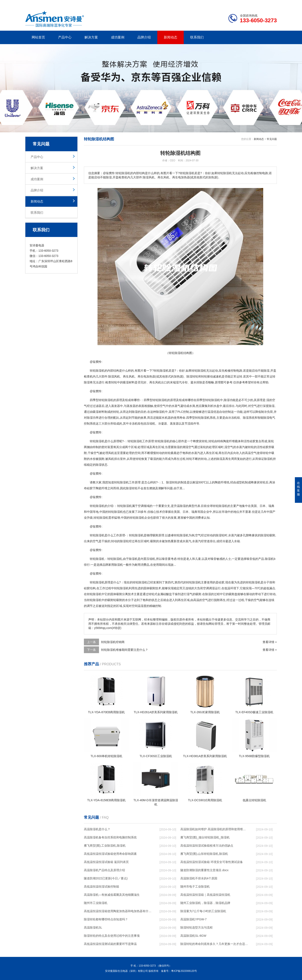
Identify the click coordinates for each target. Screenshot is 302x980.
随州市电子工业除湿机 (195, 887)
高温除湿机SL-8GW (193, 936)
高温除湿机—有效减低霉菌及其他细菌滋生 (112, 895)
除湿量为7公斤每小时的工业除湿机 (203, 911)
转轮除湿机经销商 (113, 642)
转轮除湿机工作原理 (127, 482)
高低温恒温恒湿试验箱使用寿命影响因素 (110, 854)
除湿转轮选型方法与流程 (197, 927)
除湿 (163, 371)
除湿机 (100, 371)
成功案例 (118, 37)
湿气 (190, 594)
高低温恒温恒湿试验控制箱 (102, 887)
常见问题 (272, 139)
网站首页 (38, 37)
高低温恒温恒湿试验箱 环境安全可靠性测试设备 (212, 862)
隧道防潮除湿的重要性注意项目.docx (204, 870)
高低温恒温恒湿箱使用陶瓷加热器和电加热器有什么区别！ (118, 911)
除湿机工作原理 (144, 441)
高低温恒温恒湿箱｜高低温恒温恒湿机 (205, 895)
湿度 (143, 606)
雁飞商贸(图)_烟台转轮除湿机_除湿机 (205, 837)
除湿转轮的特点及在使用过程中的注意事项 (112, 936)
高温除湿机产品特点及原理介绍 (104, 870)
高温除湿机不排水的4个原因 (199, 878)
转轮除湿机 (199, 371)
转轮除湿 (104, 400)
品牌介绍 (144, 37)
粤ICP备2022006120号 (184, 971)
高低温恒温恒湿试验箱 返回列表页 (106, 862)
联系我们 (197, 37)
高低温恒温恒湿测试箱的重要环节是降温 (110, 944)
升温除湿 (180, 506)
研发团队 (233, 3)
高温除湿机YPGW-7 (193, 919)
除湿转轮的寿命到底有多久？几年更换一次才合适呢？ (214, 944)
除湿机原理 (103, 582)
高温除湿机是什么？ (97, 829)
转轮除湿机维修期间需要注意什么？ (125, 650)
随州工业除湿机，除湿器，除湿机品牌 (205, 903)
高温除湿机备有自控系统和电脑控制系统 (110, 837)
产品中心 (65, 37)
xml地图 (272, 3)
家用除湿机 (116, 565)
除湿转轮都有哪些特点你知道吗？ (106, 919)
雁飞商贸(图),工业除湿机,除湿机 (105, 846)
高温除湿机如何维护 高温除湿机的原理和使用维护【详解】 (214, 829)
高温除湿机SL (93, 927)
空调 (141, 506)
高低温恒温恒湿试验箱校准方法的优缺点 (207, 846)
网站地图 (253, 3)
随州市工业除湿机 (96, 903)
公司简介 (213, 3)
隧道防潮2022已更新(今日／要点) (106, 878)
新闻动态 (171, 37)
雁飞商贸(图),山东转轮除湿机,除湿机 (204, 854)
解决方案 (91, 37)
